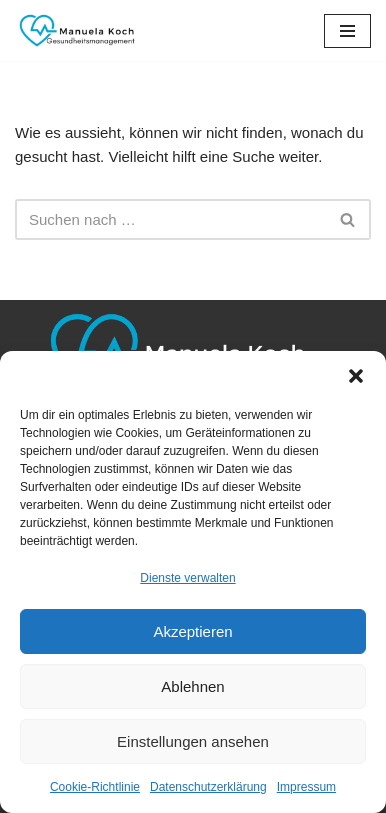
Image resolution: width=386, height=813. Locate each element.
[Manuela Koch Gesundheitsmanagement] (75, 30)
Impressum (306, 787)
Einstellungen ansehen (193, 741)
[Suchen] (170, 219)
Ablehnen (192, 686)
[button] (356, 376)
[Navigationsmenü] (347, 31)
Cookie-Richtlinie (95, 787)
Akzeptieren (192, 631)
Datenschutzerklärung (208, 787)
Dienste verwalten (187, 578)
